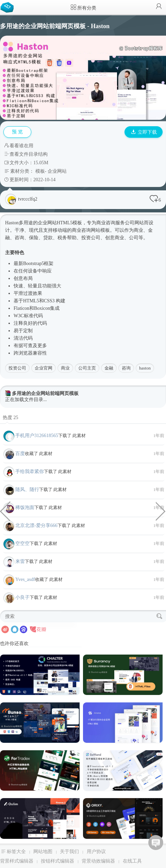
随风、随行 (27, 489)
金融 (109, 368)
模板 (40, 171)
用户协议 (96, 852)
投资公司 (17, 368)
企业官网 (44, 368)
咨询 (126, 368)
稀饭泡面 (25, 507)
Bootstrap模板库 (9, 7)
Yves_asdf (25, 579)
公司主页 (87, 368)
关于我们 (69, 852)
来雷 (20, 561)
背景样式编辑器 (17, 861)
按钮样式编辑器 (57, 861)
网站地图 (43, 852)
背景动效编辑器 (98, 861)
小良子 (22, 597)
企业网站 (57, 171)
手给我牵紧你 (30, 471)
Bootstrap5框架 (38, 263)
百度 (20, 454)
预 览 (17, 132)
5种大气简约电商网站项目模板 (5, 511)
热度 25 (11, 418)
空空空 (22, 543)
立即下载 (144, 132)
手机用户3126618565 (37, 436)
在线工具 (132, 861)
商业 (65, 368)
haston (145, 368)
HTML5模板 (70, 223)
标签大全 (16, 852)
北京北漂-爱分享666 (36, 525)
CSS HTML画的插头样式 (161, 511)
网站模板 (100, 230)
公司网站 (134, 223)
